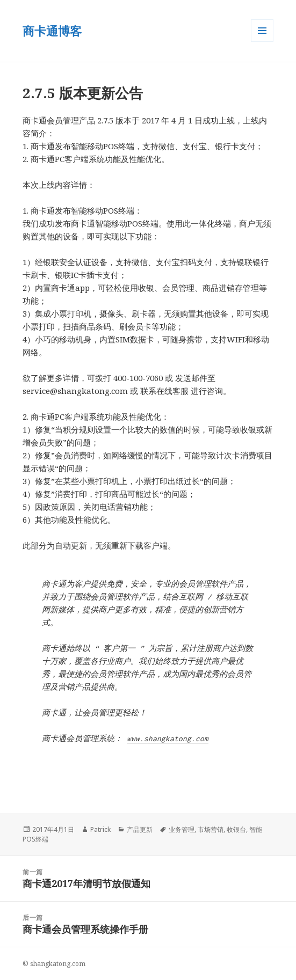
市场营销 (211, 829)
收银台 (236, 829)
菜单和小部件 (262, 42)
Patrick (100, 829)
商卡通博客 (52, 31)
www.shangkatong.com (168, 738)
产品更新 (140, 829)
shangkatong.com (58, 964)
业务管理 (182, 829)
